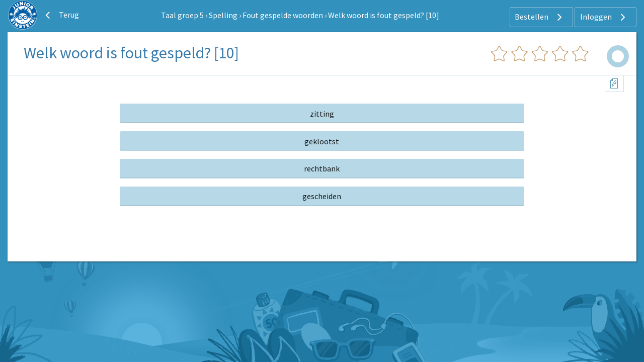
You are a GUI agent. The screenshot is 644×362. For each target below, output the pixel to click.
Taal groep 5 (182, 15)
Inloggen (604, 17)
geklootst (322, 141)
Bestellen (540, 17)
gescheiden (322, 196)
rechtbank (322, 168)
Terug (61, 15)
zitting (322, 114)
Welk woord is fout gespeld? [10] (384, 15)
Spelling (223, 15)
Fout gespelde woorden (283, 15)
